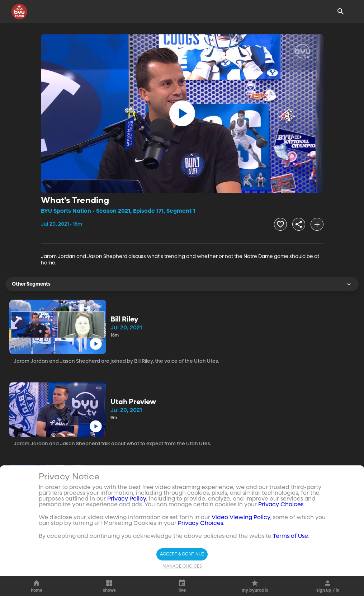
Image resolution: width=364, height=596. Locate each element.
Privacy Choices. (282, 505)
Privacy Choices (200, 524)
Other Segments (182, 284)
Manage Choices (182, 567)
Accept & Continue (182, 554)
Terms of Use (290, 536)
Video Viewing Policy (241, 518)
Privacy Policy (127, 499)
